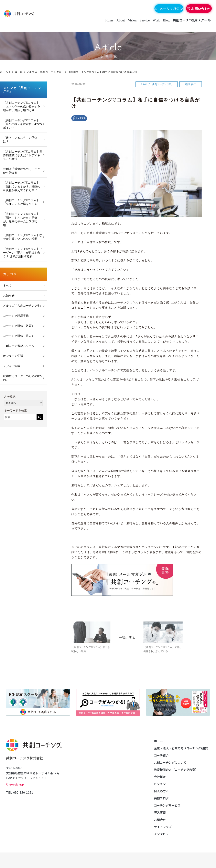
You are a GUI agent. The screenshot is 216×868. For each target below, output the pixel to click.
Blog (164, 24)
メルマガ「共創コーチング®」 (45, 72)
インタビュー (163, 833)
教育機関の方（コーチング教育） (176, 769)
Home (108, 24)
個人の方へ (161, 790)
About (119, 24)
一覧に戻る (134, 635)
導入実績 (160, 812)
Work (155, 24)
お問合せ (160, 819)
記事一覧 (17, 72)
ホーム (4, 72)
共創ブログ (161, 797)
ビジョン (160, 783)
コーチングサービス (167, 804)
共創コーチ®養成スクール (190, 24)
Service (143, 24)
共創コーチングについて (170, 762)
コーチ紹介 (161, 754)
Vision (131, 24)
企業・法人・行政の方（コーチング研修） (182, 747)
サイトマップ (163, 826)
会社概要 (160, 776)
